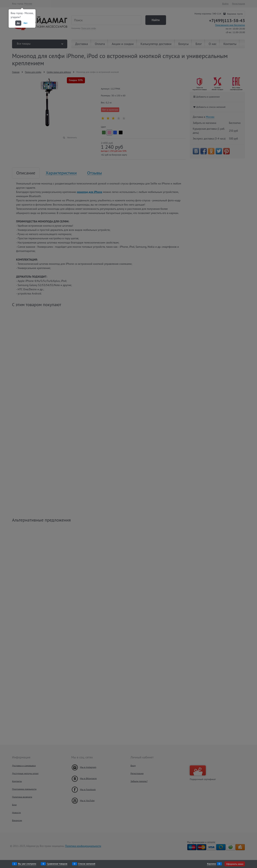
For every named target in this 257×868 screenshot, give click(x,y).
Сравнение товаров (57, 864)
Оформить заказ (235, 864)
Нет (26, 23)
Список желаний (87, 864)
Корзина (211, 864)
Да (18, 23)
